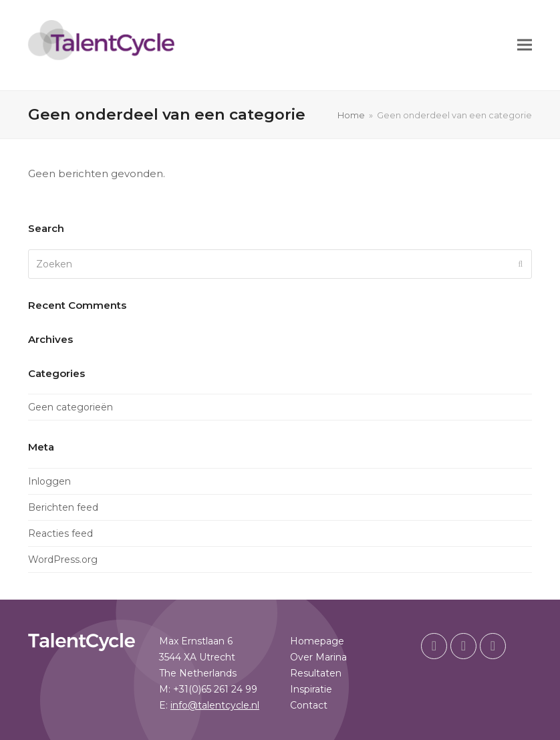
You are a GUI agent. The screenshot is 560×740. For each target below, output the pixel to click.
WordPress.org (63, 560)
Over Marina (318, 657)
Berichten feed (63, 507)
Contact (309, 705)
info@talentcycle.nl (215, 705)
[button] (525, 45)
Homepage (317, 641)
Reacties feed (60, 533)
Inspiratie (311, 689)
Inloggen (49, 481)
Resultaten (316, 673)
